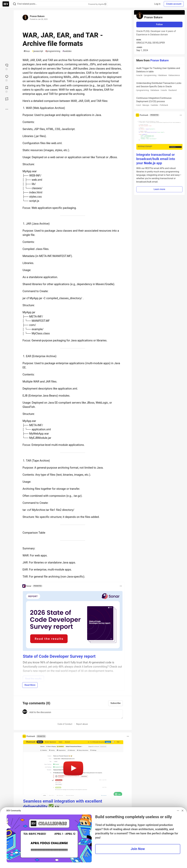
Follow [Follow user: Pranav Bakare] (159, 24)
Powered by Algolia (97, 4)
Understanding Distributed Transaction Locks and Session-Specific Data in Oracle (159, 87)
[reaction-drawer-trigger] (7, 67)
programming (53, 51)
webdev (67, 51)
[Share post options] (7, 109)
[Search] (15, 4)
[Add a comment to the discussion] (75, 714)
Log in (157, 4)
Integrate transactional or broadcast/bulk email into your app (156, 159)
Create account (174, 4)
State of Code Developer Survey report (59, 656)
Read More (30, 685)
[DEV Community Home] (6, 4)
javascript (38, 51)
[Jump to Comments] (7, 78)
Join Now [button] (138, 849)
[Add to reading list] (7, 89)
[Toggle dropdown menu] (121, 586)
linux (27, 51)
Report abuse (82, 724)
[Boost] (7, 99)
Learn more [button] (159, 189)
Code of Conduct (65, 724)
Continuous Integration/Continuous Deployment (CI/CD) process (159, 102)
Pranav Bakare (37, 16)
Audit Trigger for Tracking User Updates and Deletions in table (159, 72)
